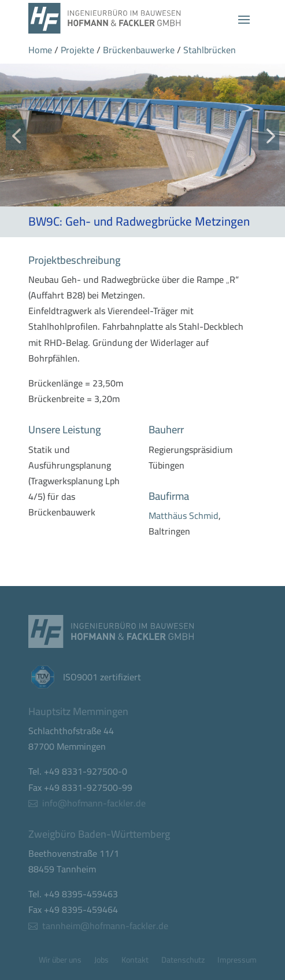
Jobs (101, 961)
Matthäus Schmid (184, 515)
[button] (16, 135)
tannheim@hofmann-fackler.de (105, 925)
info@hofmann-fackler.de (94, 803)
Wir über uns (60, 961)
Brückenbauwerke (139, 50)
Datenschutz (183, 961)
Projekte (77, 50)
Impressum (237, 961)
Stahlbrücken (210, 50)
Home (40, 50)
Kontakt (135, 961)
